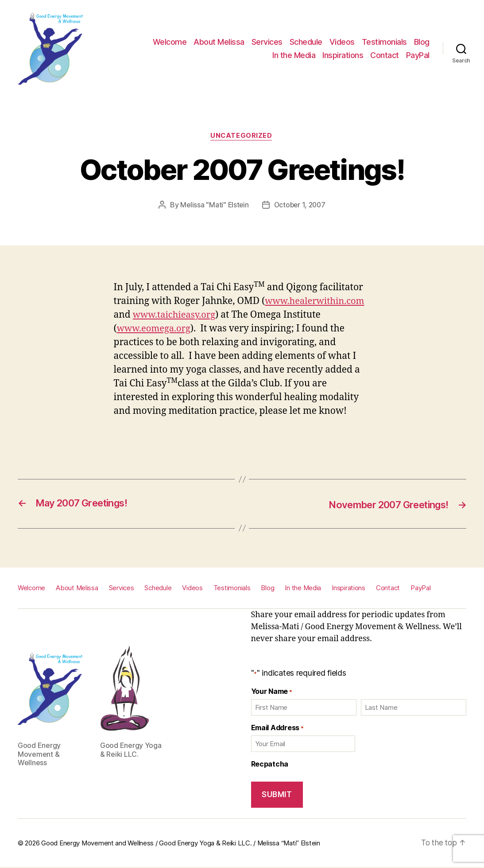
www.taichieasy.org (176, 316)
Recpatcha (270, 765)
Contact (385, 55)
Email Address (277, 728)
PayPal (418, 55)
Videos (342, 42)
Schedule (306, 42)
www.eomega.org (155, 329)
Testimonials (384, 42)
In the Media (294, 55)
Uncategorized (242, 136)
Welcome (170, 42)
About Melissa (219, 42)
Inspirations (343, 55)
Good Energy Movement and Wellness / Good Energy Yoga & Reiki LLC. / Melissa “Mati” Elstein (181, 843)
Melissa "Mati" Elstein (213, 206)
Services (267, 42)
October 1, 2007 (300, 206)
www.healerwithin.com (317, 302)
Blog (422, 42)
